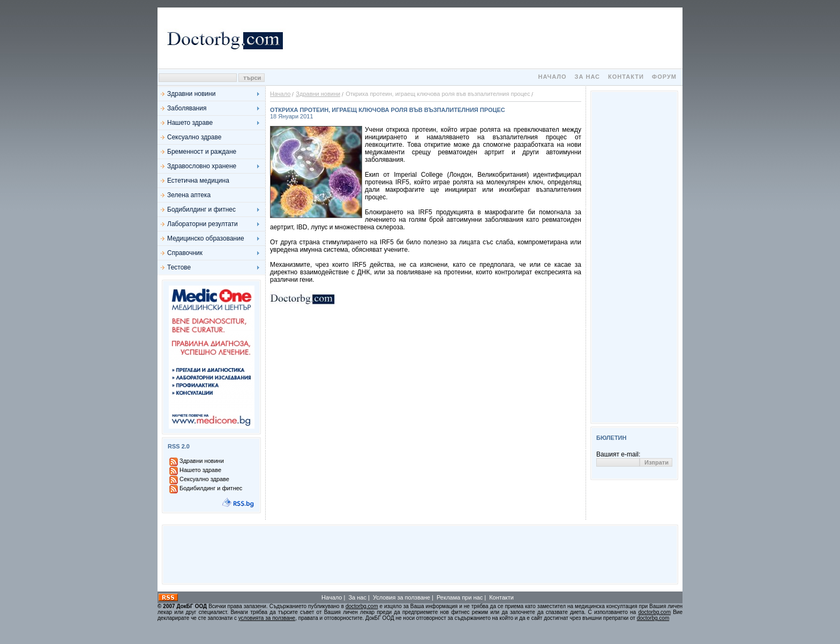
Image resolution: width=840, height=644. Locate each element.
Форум (664, 77)
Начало (552, 77)
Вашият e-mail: (618, 454)
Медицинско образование (206, 238)
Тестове (179, 267)
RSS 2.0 (179, 446)
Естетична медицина (198, 181)
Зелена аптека (189, 195)
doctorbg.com (362, 606)
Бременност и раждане (202, 152)
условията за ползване (267, 618)
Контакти (626, 77)
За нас (587, 77)
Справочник (185, 253)
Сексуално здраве (194, 137)
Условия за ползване (402, 597)
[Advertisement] (484, 38)
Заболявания (187, 108)
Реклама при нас (460, 597)
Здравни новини (191, 94)
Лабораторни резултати (202, 224)
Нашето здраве (190, 123)
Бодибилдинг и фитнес (201, 209)
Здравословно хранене (202, 166)
